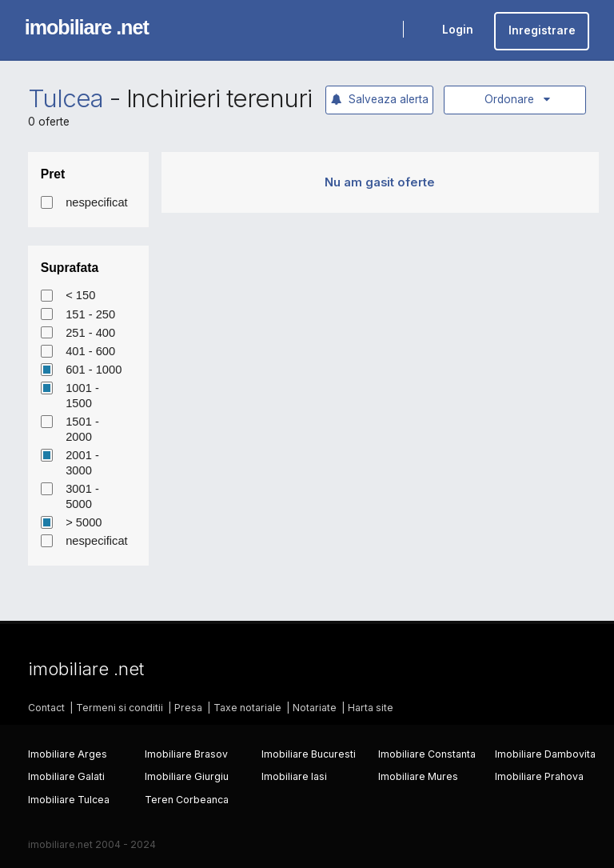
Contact (46, 708)
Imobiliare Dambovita (545, 754)
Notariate (315, 708)
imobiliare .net (87, 27)
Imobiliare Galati (66, 776)
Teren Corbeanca (187, 800)
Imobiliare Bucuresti (309, 754)
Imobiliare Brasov (186, 754)
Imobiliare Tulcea (69, 800)
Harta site (371, 708)
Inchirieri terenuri (219, 98)
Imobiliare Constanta (427, 754)
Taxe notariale (247, 708)
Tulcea (66, 98)
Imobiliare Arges (68, 754)
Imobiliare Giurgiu (187, 776)
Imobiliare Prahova (539, 776)
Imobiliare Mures (418, 776)
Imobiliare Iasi (294, 776)
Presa (188, 708)
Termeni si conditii (120, 708)
